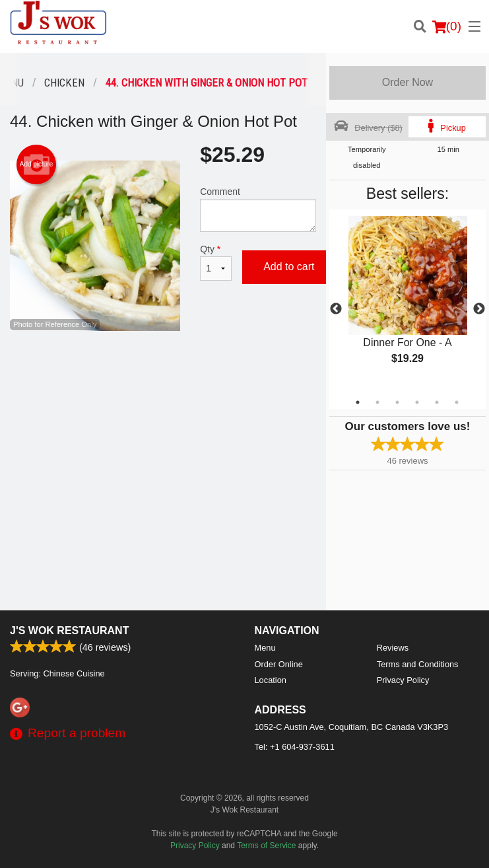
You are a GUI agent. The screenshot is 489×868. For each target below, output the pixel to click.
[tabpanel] (407, 301)
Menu (265, 648)
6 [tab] (457, 402)
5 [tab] (437, 402)
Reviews (393, 648)
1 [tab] (358, 402)
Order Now (407, 82)
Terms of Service (266, 846)
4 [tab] (417, 402)
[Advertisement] (163, 374)
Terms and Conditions (418, 664)
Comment (258, 209)
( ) (447, 26)
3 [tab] (397, 402)
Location (271, 680)
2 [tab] (377, 402)
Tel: (295, 747)
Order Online (279, 664)
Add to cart (289, 267)
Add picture (37, 164)
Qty (216, 262)
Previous (336, 309)
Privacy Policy (403, 680)
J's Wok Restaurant (69, 631)
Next (479, 309)
